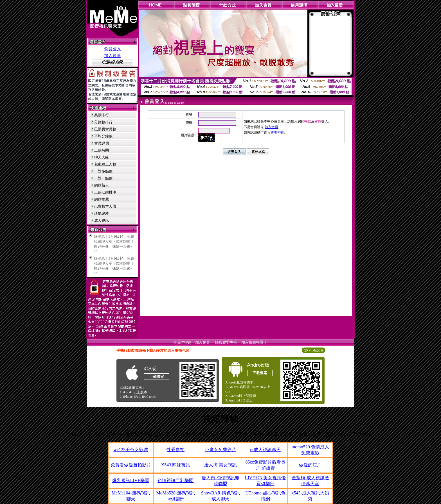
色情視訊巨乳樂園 (175, 481)
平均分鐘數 (103, 136)
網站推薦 (102, 199)
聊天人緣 (102, 157)
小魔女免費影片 (220, 450)
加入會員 (112, 56)
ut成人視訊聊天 (265, 450)
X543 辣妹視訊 (176, 465)
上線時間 (102, 150)
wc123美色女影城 (131, 450)
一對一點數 (103, 178)
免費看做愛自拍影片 (131, 465)
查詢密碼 (277, 133)
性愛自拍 (175, 450)
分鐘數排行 (103, 122)
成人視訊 (102, 220)
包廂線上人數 (105, 164)
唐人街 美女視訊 (220, 465)
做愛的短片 (310, 465)
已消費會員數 (105, 129)
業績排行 (102, 115)
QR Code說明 (313, 350)
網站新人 (102, 185)
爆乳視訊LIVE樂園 (131, 481)
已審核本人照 (105, 206)
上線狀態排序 (105, 192)
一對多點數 (103, 171)
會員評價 (102, 143)
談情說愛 (102, 213)
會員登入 (112, 49)
